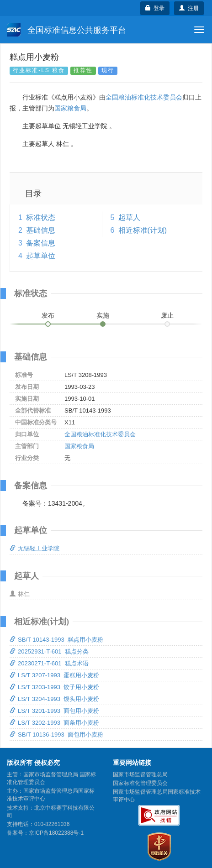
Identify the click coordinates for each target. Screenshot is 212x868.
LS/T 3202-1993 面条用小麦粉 (54, 723)
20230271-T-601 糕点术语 (49, 663)
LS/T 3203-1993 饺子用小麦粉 (54, 687)
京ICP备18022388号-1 (56, 833)
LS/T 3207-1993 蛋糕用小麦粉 (54, 675)
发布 (48, 315)
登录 (155, 8)
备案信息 (41, 243)
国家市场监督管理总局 (140, 774)
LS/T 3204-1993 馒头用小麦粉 (54, 699)
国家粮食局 (70, 108)
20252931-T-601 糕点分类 (49, 651)
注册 (189, 8)
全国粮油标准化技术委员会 (144, 97)
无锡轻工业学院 (34, 548)
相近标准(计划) (143, 230)
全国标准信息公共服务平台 (66, 30)
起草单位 (41, 256)
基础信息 (41, 230)
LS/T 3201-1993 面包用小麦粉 (54, 711)
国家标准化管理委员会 (140, 783)
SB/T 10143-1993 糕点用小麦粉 (56, 640)
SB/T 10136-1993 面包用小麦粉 (56, 735)
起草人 (129, 217)
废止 (167, 315)
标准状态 (41, 217)
